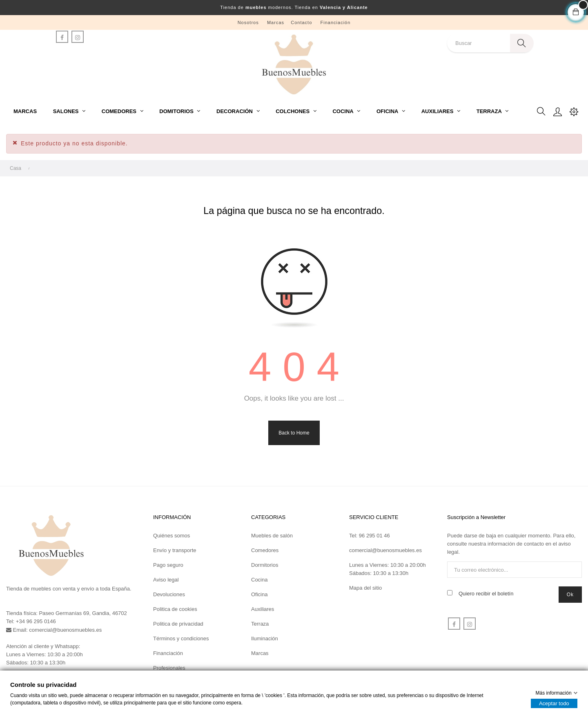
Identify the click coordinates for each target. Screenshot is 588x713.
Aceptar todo (554, 703)
